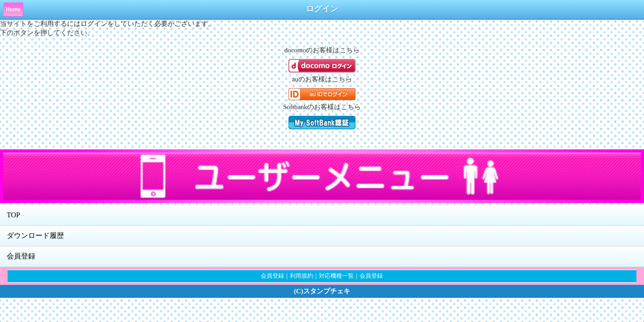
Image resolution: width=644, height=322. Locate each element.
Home (13, 9)
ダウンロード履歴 (35, 235)
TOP (13, 215)
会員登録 (21, 256)
